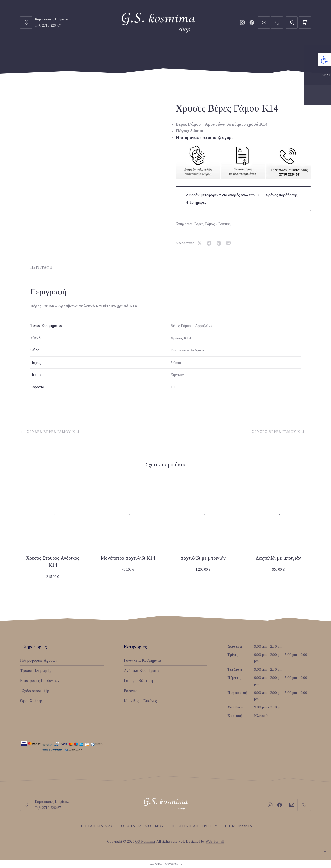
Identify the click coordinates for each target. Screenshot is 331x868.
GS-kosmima (145, 842)
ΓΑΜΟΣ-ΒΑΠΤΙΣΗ (195, 55)
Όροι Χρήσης (31, 701)
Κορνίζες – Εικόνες (140, 701)
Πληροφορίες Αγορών (39, 660)
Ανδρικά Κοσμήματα (141, 670)
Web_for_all (215, 842)
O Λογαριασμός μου (143, 826)
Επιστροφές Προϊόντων (40, 681)
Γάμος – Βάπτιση (138, 681)
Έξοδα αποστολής (35, 691)
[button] (324, 60)
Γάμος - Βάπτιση (218, 224)
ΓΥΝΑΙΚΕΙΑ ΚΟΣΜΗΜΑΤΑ (88, 55)
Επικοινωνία (239, 826)
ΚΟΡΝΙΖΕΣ (260, 55)
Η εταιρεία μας (97, 826)
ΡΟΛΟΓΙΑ (231, 55)
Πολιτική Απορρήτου (194, 826)
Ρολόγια (131, 691)
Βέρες (199, 224)
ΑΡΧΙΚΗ (45, 55)
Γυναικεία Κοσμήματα (142, 660)
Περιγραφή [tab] (41, 267)
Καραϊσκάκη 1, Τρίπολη (53, 19)
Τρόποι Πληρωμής (36, 670)
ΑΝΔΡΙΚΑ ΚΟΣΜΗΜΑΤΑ (145, 55)
